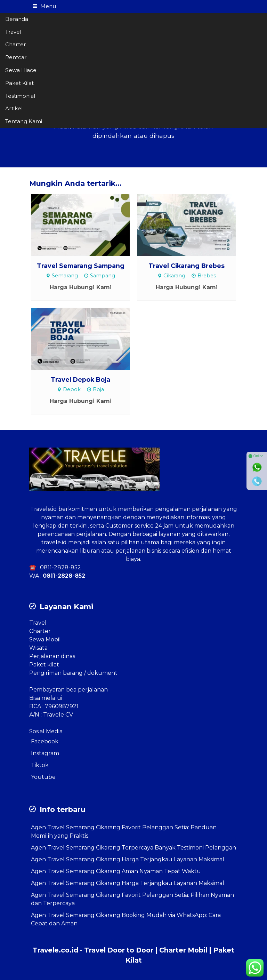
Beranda (17, 19)
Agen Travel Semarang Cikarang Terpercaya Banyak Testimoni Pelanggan (133, 848)
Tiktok (40, 765)
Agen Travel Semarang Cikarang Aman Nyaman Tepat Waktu (116, 871)
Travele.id (44, 509)
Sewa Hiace (21, 70)
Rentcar (16, 57)
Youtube (43, 777)
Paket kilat (44, 665)
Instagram (45, 753)
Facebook (45, 741)
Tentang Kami (24, 121)
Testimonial (20, 96)
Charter (16, 44)
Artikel (14, 108)
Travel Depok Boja (80, 380)
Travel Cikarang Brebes (187, 266)
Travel (13, 32)
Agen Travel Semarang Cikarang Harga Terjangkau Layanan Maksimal (128, 859)
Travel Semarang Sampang (81, 266)
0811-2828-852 (60, 567)
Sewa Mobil (45, 639)
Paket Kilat (19, 83)
